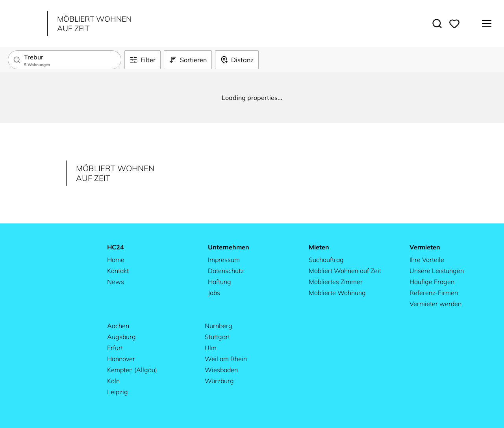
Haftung (220, 282)
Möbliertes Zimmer (336, 282)
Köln (113, 381)
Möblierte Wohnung (337, 293)
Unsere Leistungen (437, 271)
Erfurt (115, 348)
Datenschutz (226, 271)
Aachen (118, 326)
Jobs (214, 293)
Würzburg (219, 381)
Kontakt (118, 271)
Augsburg (121, 337)
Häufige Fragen (432, 282)
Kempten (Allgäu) (132, 370)
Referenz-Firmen (434, 293)
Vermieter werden (435, 304)
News (116, 282)
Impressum (224, 260)
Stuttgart (217, 337)
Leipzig (118, 392)
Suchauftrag (326, 260)
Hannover (121, 359)
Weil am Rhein (226, 359)
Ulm (211, 348)
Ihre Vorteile (427, 260)
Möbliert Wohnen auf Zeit (345, 271)
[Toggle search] (437, 24)
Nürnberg (219, 326)
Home (116, 260)
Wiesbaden (221, 370)
